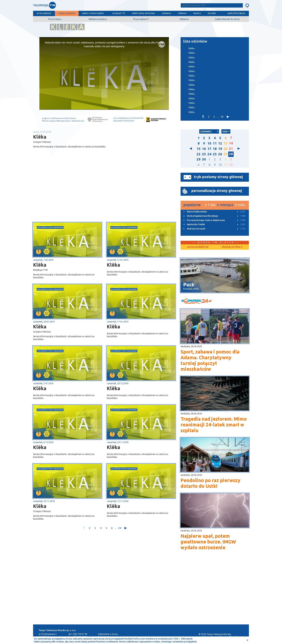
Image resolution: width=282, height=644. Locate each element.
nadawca (166, 13)
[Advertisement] (69, 193)
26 (220, 154)
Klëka (40, 265)
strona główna (44, 13)
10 (209, 143)
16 (222, 117)
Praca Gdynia (55, 19)
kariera (197, 13)
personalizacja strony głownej (217, 191)
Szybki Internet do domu (227, 19)
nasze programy (67, 13)
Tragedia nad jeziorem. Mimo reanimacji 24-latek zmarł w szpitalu (214, 425)
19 (220, 149)
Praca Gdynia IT (141, 19)
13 (226, 143)
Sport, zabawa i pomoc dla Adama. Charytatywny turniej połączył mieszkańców (210, 360)
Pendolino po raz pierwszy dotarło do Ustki (211, 483)
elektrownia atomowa (143, 13)
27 (226, 154)
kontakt (212, 13)
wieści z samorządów (93, 13)
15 (199, 149)
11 (215, 143)
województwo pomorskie (50, 227)
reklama (182, 13)
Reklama (184, 19)
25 (215, 154)
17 (209, 149)
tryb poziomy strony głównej (218, 177)
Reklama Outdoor (98, 19)
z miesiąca (225, 205)
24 (120, 528)
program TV (119, 13)
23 (204, 154)
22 (199, 154)
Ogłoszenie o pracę (108, 634)
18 (215, 149)
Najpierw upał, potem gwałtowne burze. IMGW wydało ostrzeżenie (208, 542)
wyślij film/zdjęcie (236, 13)
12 (220, 143)
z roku (240, 205)
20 (226, 149)
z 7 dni (210, 205)
